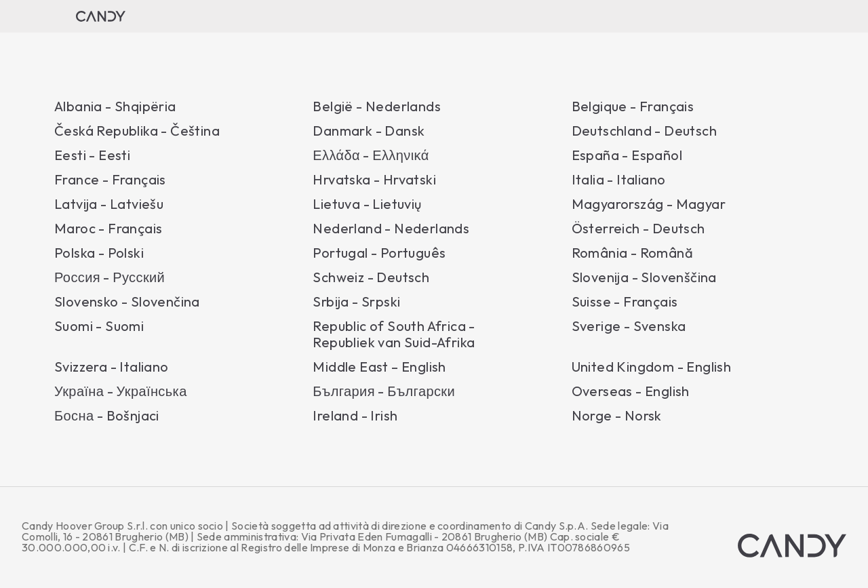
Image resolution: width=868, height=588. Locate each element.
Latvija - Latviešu (109, 204)
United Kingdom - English (652, 367)
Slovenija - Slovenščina (644, 277)
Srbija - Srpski (356, 302)
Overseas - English (631, 391)
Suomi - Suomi (99, 326)
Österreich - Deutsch (638, 229)
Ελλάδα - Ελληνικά (371, 155)
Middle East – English (379, 367)
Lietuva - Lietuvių (367, 204)
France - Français (110, 180)
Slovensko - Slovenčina (127, 302)
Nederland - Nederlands (391, 229)
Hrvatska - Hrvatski (374, 180)
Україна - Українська (121, 391)
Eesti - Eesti (92, 155)
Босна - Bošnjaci (107, 416)
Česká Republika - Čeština (137, 131)
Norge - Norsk (617, 416)
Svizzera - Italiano (112, 367)
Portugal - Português (379, 253)
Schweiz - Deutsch (371, 277)
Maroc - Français (108, 229)
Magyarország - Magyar (649, 204)
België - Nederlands (377, 106)
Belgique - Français (633, 106)
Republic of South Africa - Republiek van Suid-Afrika (394, 334)
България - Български (384, 391)
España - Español (627, 155)
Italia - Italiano (619, 180)
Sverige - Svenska (629, 326)
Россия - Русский (110, 277)
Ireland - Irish (355, 416)
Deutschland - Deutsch (644, 131)
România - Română (632, 253)
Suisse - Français (625, 302)
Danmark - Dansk (369, 131)
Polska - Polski (99, 253)
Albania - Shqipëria (115, 106)
